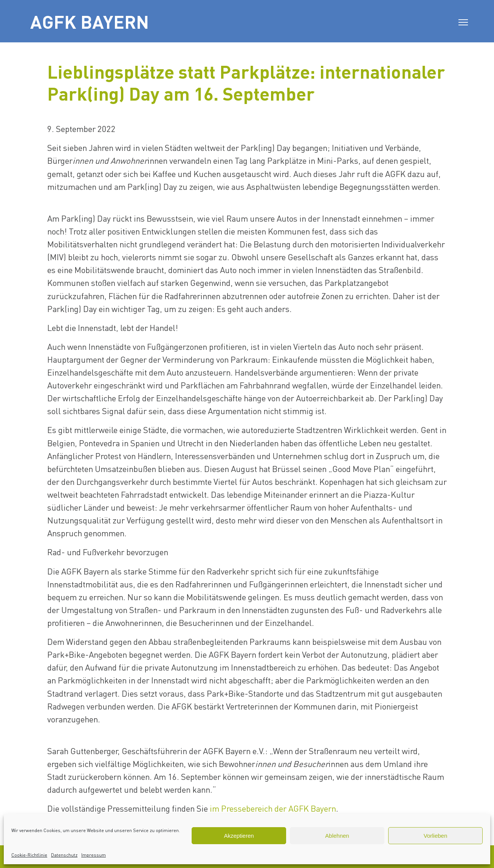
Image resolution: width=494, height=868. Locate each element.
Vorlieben (436, 836)
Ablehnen (337, 836)
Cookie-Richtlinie (29, 855)
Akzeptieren (239, 836)
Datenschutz (64, 855)
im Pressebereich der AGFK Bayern (273, 808)
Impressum (94, 855)
